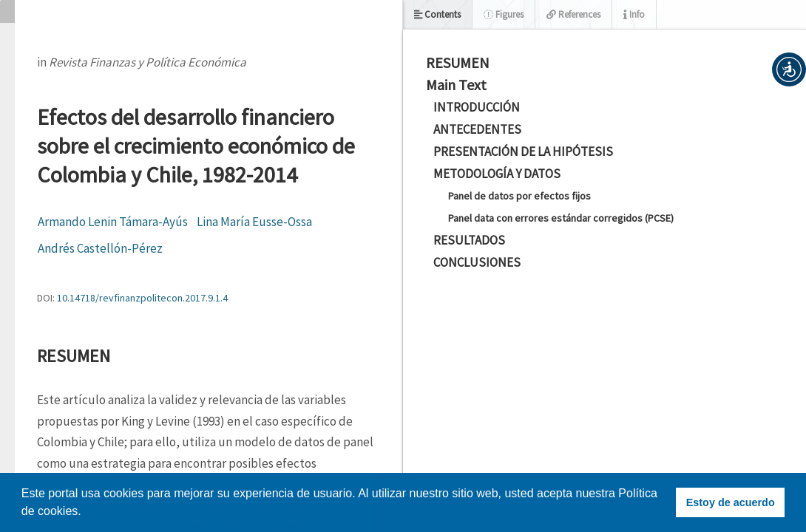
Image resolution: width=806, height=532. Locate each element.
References (573, 14)
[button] (789, 69)
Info (634, 14)
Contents (437, 14)
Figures (504, 14)
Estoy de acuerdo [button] (731, 502)
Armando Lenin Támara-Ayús (113, 222)
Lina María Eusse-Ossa (254, 222)
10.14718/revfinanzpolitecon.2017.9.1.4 (142, 298)
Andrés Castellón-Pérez (100, 248)
